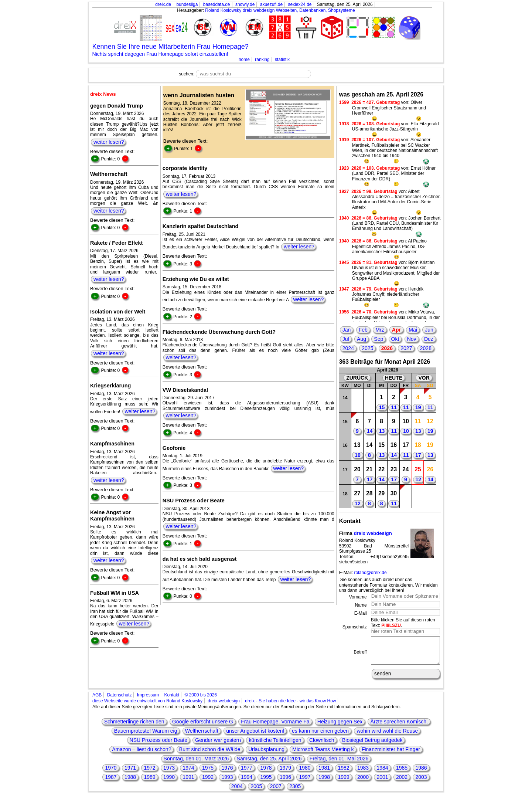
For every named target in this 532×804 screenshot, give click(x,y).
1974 (188, 773)
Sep (378, 339)
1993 (227, 783)
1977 (247, 773)
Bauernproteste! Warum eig (146, 736)
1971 (130, 773)
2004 (237, 792)
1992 (208, 783)
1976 (227, 773)
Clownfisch (322, 746)
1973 (169, 773)
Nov (412, 339)
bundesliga (187, 4)
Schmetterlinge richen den (134, 727)
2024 (348, 348)
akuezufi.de (271, 4)
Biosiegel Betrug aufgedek (372, 746)
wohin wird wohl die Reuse (387, 736)
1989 (149, 783)
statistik (282, 60)
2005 (256, 792)
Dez (429, 339)
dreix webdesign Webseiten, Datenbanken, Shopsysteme (299, 10)
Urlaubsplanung (266, 755)
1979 (285, 773)
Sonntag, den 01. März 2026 (196, 764)
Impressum (148, 700)
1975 (208, 773)
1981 (324, 773)
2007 (276, 792)
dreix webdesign (373, 533)
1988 (130, 783)
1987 (111, 783)
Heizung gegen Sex (340, 727)
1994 (247, 783)
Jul (346, 339)
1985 (402, 773)
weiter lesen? (109, 142)
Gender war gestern (218, 746)
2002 (402, 783)
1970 (111, 773)
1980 (305, 773)
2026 (387, 348)
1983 (363, 773)
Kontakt (172, 700)
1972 (149, 773)
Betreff (360, 655)
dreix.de (163, 4)
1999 (343, 783)
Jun (429, 330)
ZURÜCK (357, 378)
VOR (424, 378)
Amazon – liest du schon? (141, 755)
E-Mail (361, 613)
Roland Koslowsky (223, 10)
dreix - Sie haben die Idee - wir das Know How (290, 706)
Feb (363, 330)
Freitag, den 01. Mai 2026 (339, 764)
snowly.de (245, 4)
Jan (347, 330)
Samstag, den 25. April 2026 (269, 764)
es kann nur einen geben (320, 736)
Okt (395, 339)
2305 (295, 792)
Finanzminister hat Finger (391, 755)
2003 (421, 783)
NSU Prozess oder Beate (158, 746)
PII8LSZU (391, 625)
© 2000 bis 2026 (201, 700)
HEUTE (394, 378)
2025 (367, 348)
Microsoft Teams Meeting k (323, 755)
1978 (266, 773)
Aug (362, 339)
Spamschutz (355, 627)
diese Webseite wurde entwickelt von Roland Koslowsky (147, 706)
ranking (262, 60)
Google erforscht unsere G (203, 727)
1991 (188, 783)
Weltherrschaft (202, 736)
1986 (421, 773)
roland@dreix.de (370, 573)
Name (361, 605)
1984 (382, 773)
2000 (363, 783)
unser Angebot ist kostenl (255, 736)
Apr (396, 330)
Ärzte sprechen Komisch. (399, 727)
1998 (324, 783)
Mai (413, 330)
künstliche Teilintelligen (275, 746)
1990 (169, 783)
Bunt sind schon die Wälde (210, 755)
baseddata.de (217, 4)
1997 (305, 783)
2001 (382, 783)
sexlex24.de (300, 4)
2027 (406, 348)
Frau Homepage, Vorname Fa (275, 727)
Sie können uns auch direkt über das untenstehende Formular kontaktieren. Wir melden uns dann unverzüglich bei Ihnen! (388, 585)
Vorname (358, 597)
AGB (97, 700)
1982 (343, 773)
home (244, 60)
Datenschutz (120, 700)
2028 (426, 348)
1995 (266, 783)
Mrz (380, 330)
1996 (285, 783)
